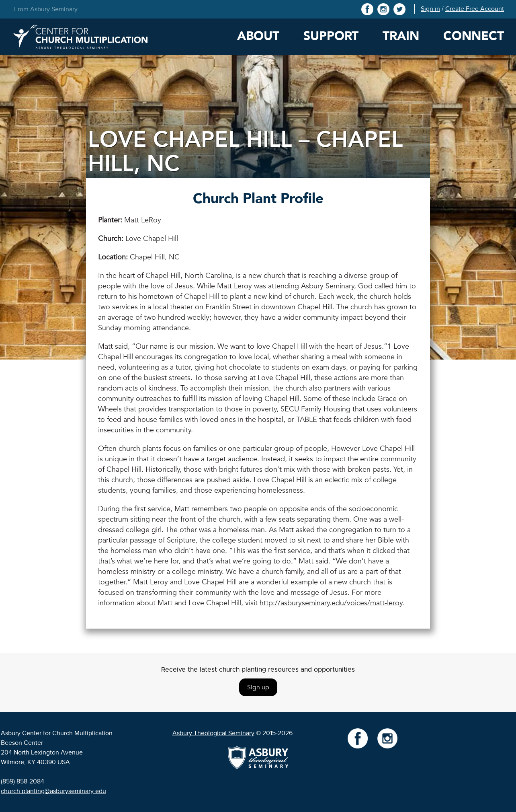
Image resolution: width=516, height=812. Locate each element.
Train (401, 36)
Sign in (430, 9)
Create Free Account (475, 9)
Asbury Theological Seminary (213, 733)
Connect (474, 36)
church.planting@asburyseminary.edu (53, 791)
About (258, 36)
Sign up (258, 687)
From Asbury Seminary (46, 9)
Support (331, 36)
